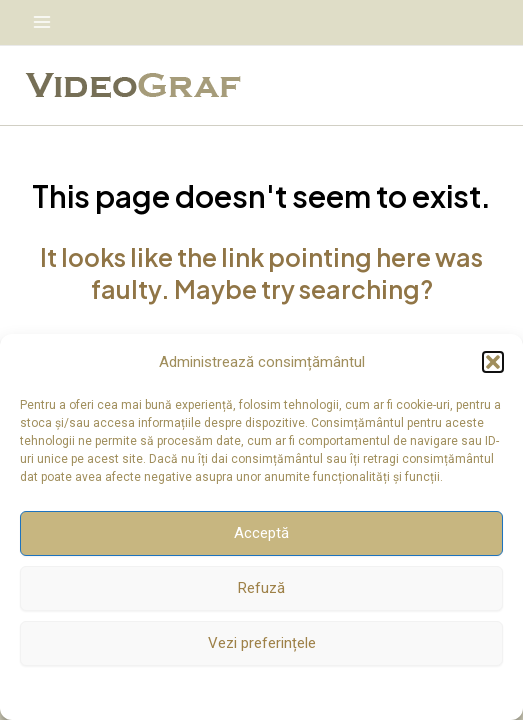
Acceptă (261, 533)
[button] (493, 362)
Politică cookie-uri (252, 691)
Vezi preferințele (262, 643)
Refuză (261, 588)
